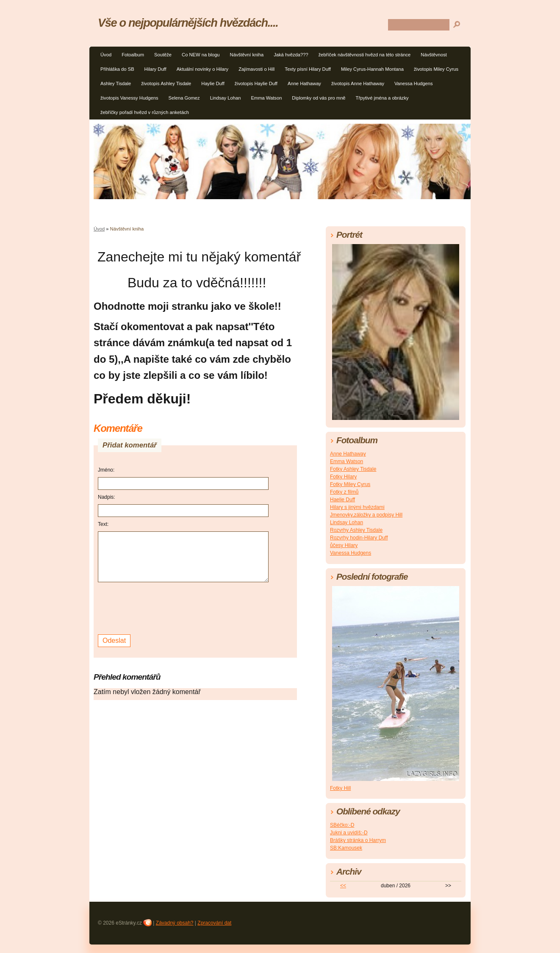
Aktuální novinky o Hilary (203, 69)
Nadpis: (107, 497)
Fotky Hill (340, 788)
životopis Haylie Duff (256, 83)
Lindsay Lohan (226, 98)
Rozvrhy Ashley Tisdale (356, 530)
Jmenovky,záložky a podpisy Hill (366, 515)
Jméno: (106, 470)
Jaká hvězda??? (291, 55)
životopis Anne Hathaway (358, 83)
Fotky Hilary (343, 477)
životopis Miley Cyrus (436, 69)
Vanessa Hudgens (414, 83)
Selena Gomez (184, 98)
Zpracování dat (214, 923)
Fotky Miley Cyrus (350, 484)
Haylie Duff (213, 83)
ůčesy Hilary (344, 545)
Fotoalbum (133, 55)
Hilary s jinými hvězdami (357, 507)
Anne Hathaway (304, 83)
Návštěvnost (434, 55)
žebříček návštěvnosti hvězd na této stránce (365, 55)
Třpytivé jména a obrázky (382, 98)
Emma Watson (266, 98)
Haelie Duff (342, 500)
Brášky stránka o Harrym (358, 840)
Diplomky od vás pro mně (319, 98)
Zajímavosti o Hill (256, 69)
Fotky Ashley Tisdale (353, 469)
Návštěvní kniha (247, 55)
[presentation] (162, 607)
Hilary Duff (155, 69)
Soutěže (163, 55)
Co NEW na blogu (201, 55)
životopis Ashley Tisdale (166, 83)
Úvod (106, 55)
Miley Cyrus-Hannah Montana (372, 69)
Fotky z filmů (344, 492)
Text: (103, 524)
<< (343, 886)
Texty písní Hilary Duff (308, 69)
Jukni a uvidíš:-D (349, 833)
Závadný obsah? (175, 923)
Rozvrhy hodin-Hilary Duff (359, 538)
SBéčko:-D (342, 825)
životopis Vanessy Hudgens (129, 98)
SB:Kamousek (346, 848)
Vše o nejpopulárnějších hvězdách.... (188, 23)
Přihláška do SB (117, 69)
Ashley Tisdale (116, 83)
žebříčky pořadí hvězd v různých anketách (145, 112)
